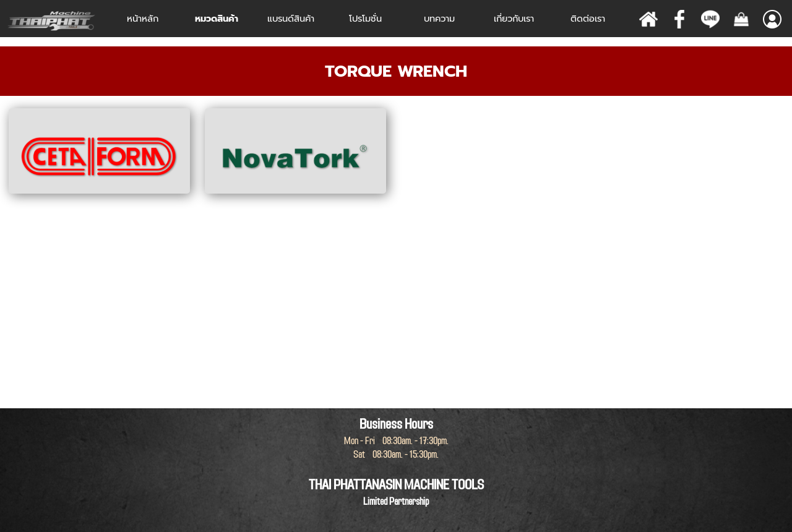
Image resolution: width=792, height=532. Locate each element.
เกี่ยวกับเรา (514, 19)
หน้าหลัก (143, 19)
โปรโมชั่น (365, 19)
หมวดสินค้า (217, 19)
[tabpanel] (396, 71)
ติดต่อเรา (588, 19)
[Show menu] (772, 19)
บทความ (439, 19)
